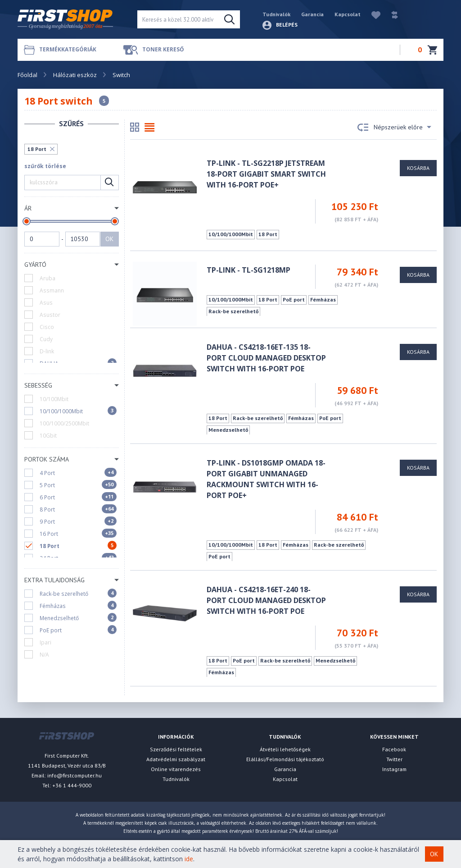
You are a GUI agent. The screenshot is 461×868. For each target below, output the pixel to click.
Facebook (394, 749)
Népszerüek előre (394, 128)
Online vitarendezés (176, 769)
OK (109, 239)
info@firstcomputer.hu (75, 775)
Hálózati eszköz (75, 75)
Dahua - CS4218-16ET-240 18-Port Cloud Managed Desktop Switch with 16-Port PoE (266, 600)
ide (189, 859)
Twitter (394, 759)
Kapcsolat (348, 14)
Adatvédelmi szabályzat (176, 759)
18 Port (37, 149)
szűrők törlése (45, 166)
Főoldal (27, 75)
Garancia (312, 14)
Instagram (394, 769)
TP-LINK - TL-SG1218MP (249, 270)
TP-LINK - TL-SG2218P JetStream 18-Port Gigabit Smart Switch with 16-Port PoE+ (266, 174)
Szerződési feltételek (176, 749)
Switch (121, 75)
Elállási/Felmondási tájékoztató (285, 759)
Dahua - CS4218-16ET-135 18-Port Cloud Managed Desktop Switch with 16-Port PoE (266, 358)
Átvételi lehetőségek (285, 749)
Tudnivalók (276, 14)
